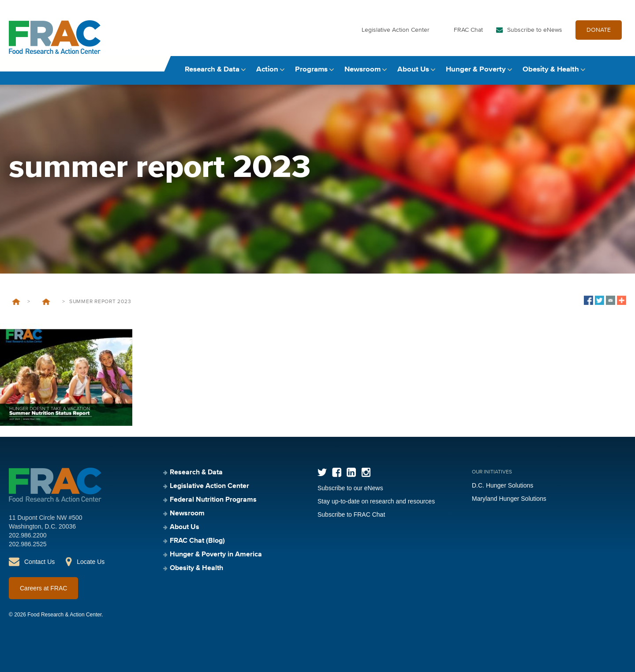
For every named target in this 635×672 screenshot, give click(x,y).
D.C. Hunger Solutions (502, 485)
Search (618, 69)
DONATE (599, 30)
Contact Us (39, 562)
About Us (413, 69)
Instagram (366, 472)
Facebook (337, 472)
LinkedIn (351, 472)
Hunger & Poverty (476, 69)
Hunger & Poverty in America (216, 555)
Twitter (322, 472)
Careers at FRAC (43, 588)
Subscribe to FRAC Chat (351, 514)
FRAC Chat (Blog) (197, 541)
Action (267, 69)
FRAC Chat (468, 30)
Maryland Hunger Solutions (509, 499)
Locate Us (91, 562)
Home (16, 302)
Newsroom (362, 69)
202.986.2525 (28, 544)
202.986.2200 (28, 535)
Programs (311, 69)
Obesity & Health (551, 69)
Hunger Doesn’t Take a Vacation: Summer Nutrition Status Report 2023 (46, 302)
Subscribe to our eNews (350, 488)
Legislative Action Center (396, 30)
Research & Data (212, 69)
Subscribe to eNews (535, 30)
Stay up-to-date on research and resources (376, 501)
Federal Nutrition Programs (213, 500)
